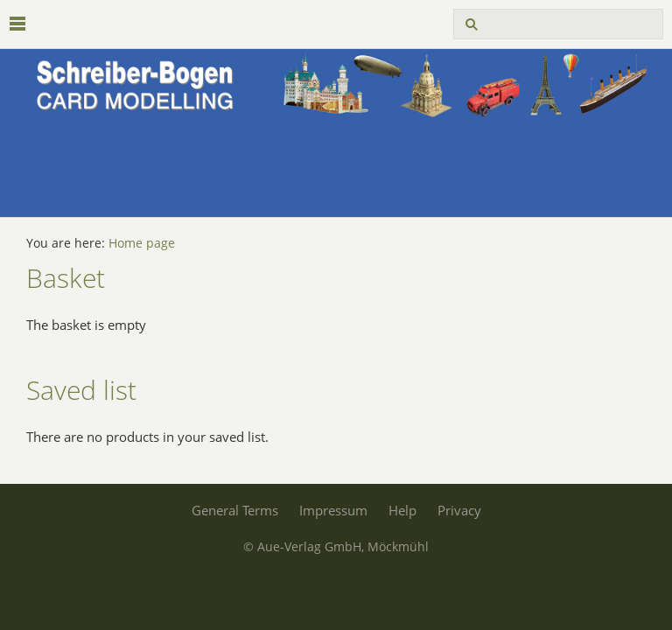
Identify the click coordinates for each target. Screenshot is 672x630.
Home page (142, 243)
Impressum (333, 510)
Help (402, 510)
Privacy (459, 510)
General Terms (235, 510)
